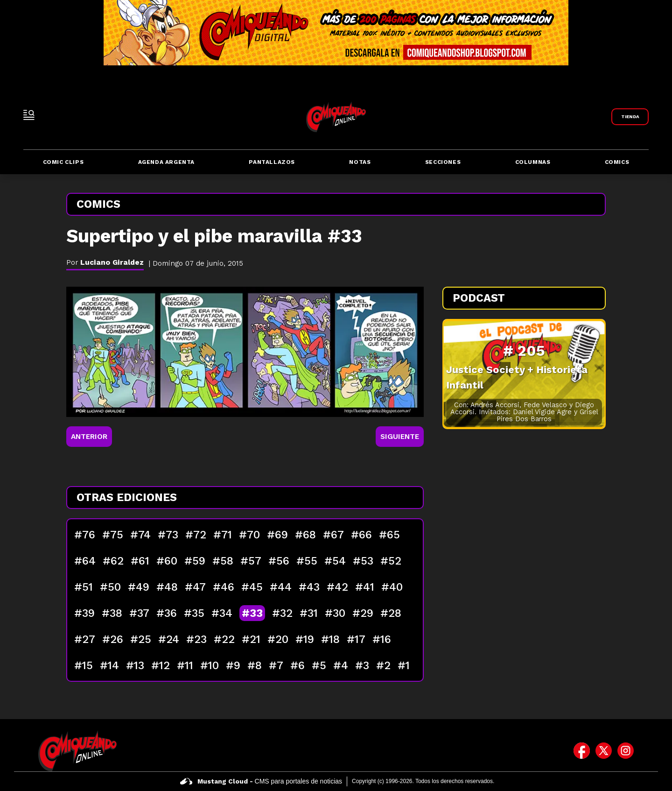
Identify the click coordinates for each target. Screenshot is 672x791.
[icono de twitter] (604, 751)
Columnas (533, 162)
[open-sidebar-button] (29, 115)
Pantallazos (272, 162)
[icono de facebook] (582, 751)
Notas (360, 162)
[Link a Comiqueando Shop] (630, 117)
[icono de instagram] (626, 751)
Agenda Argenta (166, 162)
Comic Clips (63, 162)
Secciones (443, 162)
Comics (617, 162)
